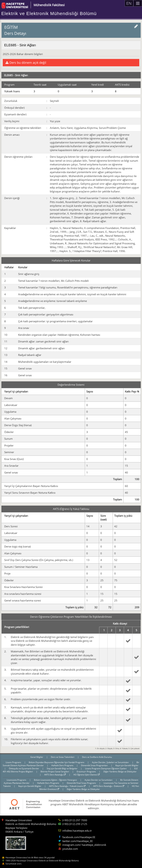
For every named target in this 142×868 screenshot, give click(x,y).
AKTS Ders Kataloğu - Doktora (109, 786)
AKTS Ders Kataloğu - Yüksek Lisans (67, 786)
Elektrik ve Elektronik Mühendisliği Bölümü (49, 13)
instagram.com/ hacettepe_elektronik (84, 845)
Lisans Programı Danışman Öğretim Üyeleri (106, 768)
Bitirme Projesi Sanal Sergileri (55, 772)
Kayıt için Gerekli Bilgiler (127, 765)
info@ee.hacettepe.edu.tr (77, 831)
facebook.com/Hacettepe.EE (79, 837)
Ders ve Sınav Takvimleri (63, 757)
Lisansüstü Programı (17, 780)
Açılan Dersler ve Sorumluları (99, 780)
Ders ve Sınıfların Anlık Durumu (97, 757)
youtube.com (70, 849)
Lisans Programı (14, 762)
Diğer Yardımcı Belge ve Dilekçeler (120, 772)
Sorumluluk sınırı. (14, 864)
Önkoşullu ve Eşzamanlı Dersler (24, 768)
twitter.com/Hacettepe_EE (78, 841)
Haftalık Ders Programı (63, 765)
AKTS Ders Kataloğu (55, 775)
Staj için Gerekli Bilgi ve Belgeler (62, 768)
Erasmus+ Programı (87, 772)
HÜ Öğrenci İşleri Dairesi (87, 775)
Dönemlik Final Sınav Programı (82, 783)
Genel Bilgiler (37, 757)
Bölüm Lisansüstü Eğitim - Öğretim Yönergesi (56, 780)
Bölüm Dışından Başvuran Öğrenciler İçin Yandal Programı (57, 762)
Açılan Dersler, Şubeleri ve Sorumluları (111, 762)
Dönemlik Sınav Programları (95, 765)
